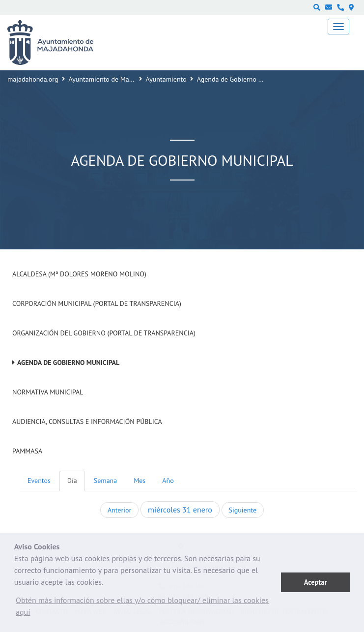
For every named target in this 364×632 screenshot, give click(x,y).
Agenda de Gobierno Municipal (68, 362)
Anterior (119, 510)
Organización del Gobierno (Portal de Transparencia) (104, 333)
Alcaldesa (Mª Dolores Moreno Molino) (79, 274)
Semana (105, 481)
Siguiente (243, 510)
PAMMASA (27, 451)
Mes (140, 481)
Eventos (39, 481)
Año (168, 481)
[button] (148, 608)
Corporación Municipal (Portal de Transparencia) (97, 303)
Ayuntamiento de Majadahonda (114, 79)
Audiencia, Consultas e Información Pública (87, 421)
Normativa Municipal (48, 392)
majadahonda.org (33, 79)
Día (72, 481)
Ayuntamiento (166, 79)
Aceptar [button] (316, 582)
